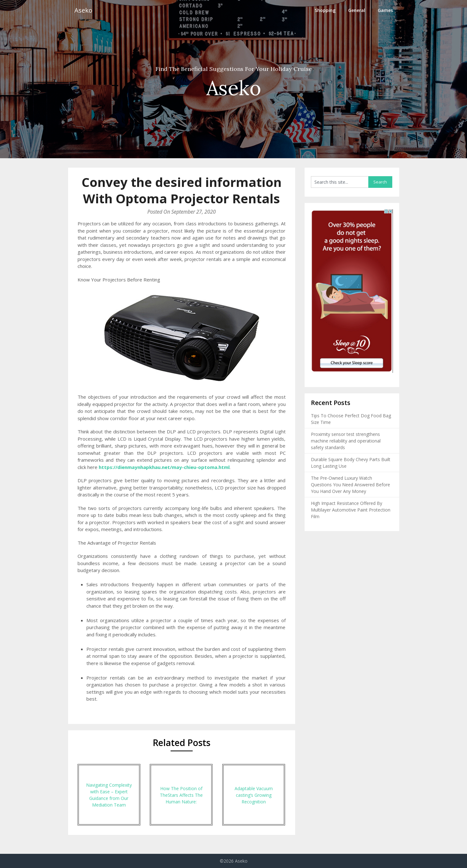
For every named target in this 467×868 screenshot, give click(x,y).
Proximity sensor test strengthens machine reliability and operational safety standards (346, 441)
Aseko (83, 10)
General (357, 10)
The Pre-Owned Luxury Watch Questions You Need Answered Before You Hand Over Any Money (350, 485)
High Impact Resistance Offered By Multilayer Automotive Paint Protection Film (351, 510)
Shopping (325, 10)
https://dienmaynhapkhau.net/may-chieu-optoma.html (164, 467)
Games (385, 10)
